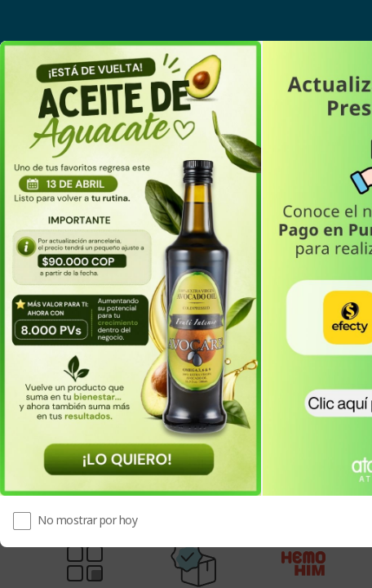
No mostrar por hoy (87, 520)
